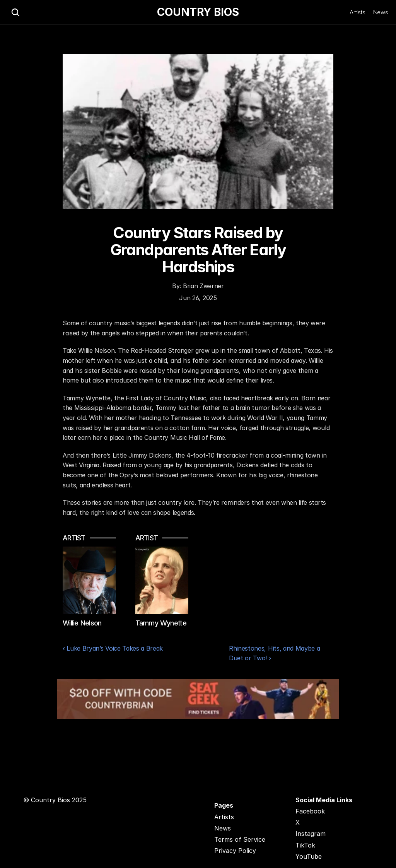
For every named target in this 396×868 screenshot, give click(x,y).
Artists (358, 12)
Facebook (310, 811)
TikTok (305, 845)
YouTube (309, 856)
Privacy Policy (235, 851)
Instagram (311, 834)
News (381, 12)
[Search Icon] (15, 12)
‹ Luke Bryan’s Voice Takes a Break (113, 648)
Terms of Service (240, 839)
